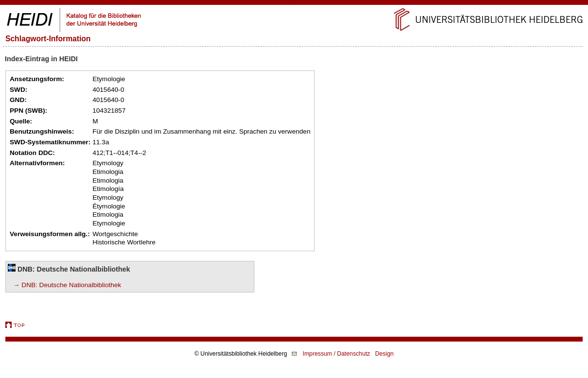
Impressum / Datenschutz (336, 354)
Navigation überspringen (294, 4)
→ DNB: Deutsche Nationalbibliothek (67, 285)
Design (384, 354)
